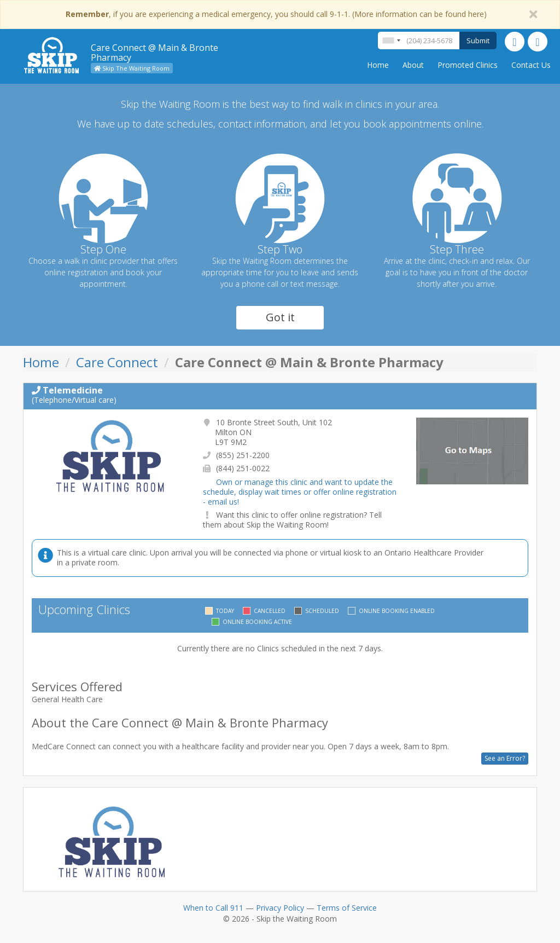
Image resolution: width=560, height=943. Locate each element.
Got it (280, 317)
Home (378, 65)
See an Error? (505, 758)
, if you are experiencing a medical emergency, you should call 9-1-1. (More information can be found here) (276, 14)
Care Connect (117, 362)
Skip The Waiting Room (132, 68)
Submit (478, 41)
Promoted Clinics (468, 65)
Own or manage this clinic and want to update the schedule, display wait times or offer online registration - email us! (300, 492)
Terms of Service (347, 908)
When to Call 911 (213, 908)
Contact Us (531, 65)
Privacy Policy (280, 908)
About (413, 65)
